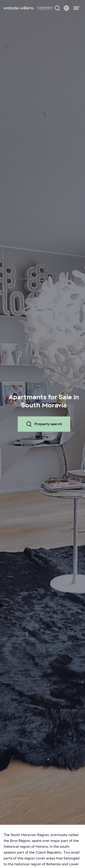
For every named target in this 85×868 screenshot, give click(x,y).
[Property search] (57, 8)
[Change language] (66, 8)
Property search (44, 424)
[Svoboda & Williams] (28, 8)
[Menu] (75, 8)
